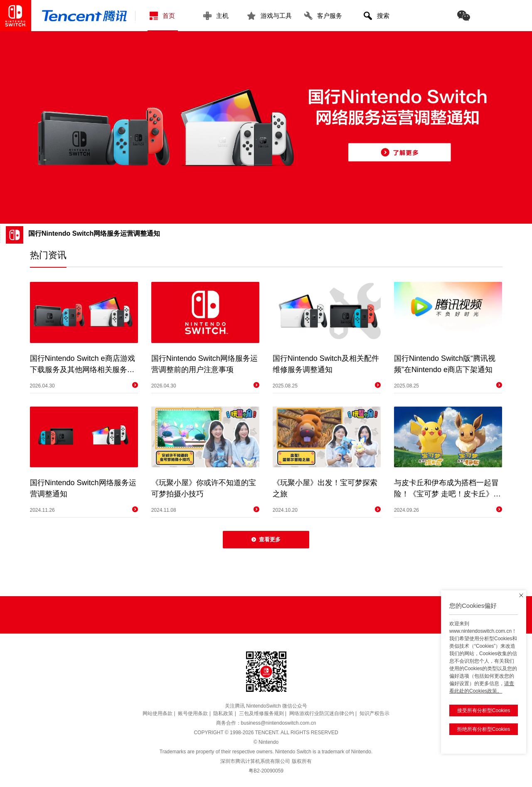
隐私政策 (223, 713)
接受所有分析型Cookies (481, 694)
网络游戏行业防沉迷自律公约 (322, 713)
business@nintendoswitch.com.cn (279, 723)
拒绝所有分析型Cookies (481, 713)
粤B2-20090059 (266, 771)
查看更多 (266, 539)
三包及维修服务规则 (261, 713)
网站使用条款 (158, 713)
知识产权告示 (374, 713)
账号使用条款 (193, 713)
